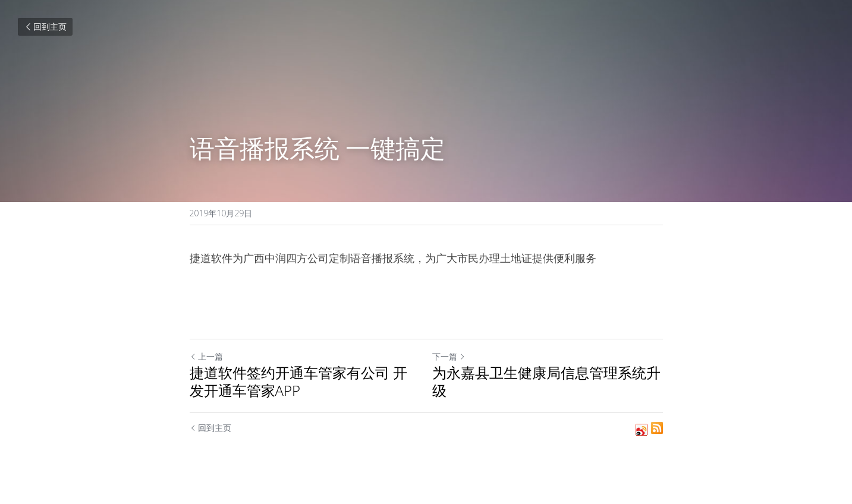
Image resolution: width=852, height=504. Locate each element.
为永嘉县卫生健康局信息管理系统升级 (546, 382)
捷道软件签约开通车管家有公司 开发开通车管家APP (298, 382)
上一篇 (206, 356)
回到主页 (45, 26)
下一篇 (449, 356)
